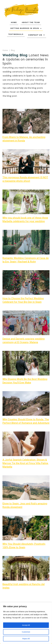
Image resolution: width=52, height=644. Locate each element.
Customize (26, 632)
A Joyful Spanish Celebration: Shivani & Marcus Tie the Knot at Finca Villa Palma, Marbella (26, 463)
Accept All (26, 625)
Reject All (26, 639)
